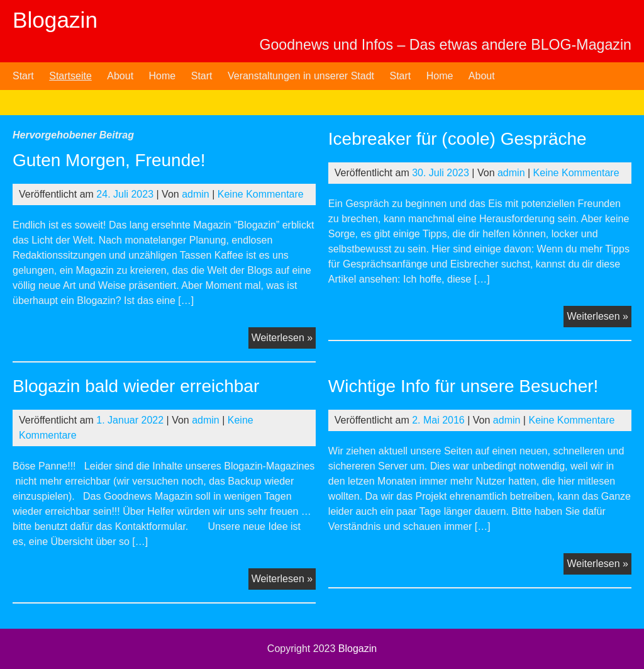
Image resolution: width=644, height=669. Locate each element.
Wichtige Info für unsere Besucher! (464, 386)
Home (163, 76)
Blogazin (55, 20)
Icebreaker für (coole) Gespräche (458, 139)
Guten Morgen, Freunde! (109, 160)
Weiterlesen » (284, 339)
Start (23, 76)
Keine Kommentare (261, 194)
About (120, 76)
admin (196, 194)
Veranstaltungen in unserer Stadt (301, 76)
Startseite (70, 76)
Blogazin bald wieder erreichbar (136, 386)
